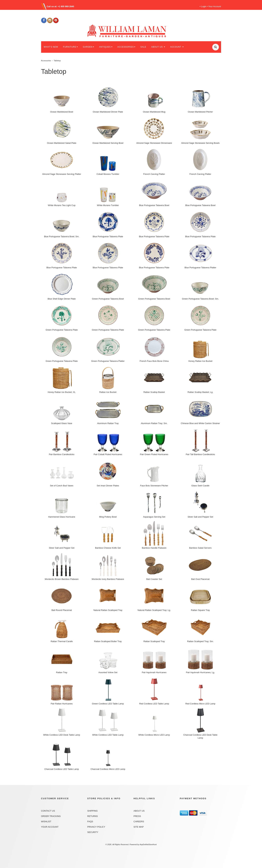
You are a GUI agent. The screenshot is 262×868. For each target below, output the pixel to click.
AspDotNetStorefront (148, 844)
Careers (139, 822)
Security (93, 832)
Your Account (215, 6)
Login (204, 6)
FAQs (90, 822)
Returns (92, 816)
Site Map (139, 827)
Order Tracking (51, 816)
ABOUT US (158, 47)
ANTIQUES (106, 47)
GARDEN (88, 47)
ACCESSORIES (126, 47)
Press (137, 816)
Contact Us (48, 811)
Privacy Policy (96, 827)
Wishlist (46, 822)
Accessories (46, 61)
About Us (139, 811)
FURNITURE (71, 47)
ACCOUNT (177, 47)
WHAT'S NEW (51, 47)
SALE (143, 47)
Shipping (92, 811)
